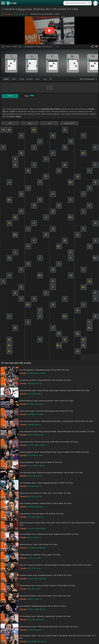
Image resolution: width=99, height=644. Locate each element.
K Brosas (21, 9)
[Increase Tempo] (20, 47)
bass (45, 79)
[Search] (89, 3)
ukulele (22, 79)
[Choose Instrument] (51, 79)
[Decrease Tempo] (3, 47)
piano (14, 79)
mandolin (30, 79)
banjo (37, 79)
